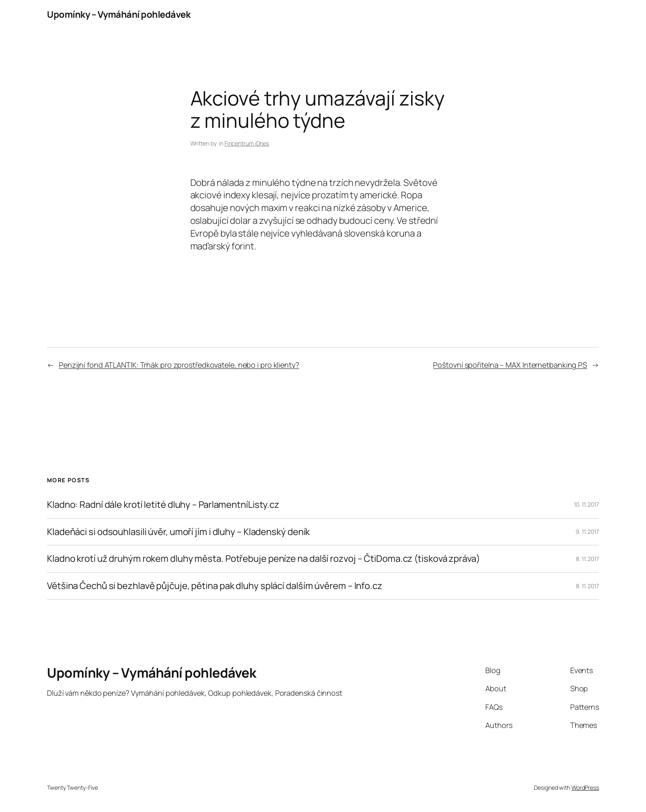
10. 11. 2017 (586, 504)
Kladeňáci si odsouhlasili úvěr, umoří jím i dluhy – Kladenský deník (178, 532)
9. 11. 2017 (587, 532)
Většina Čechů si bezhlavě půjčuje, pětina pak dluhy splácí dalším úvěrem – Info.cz (215, 586)
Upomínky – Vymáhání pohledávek (119, 14)
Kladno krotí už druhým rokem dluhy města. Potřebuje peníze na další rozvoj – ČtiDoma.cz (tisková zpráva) (263, 559)
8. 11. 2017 (587, 559)
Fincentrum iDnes (247, 143)
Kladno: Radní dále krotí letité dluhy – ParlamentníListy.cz (163, 505)
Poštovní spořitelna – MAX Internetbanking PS (510, 365)
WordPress (585, 787)
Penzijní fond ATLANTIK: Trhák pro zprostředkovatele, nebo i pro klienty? (179, 365)
